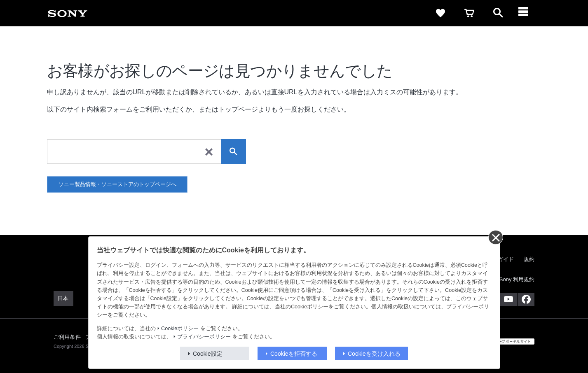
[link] (68, 13)
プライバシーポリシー (204, 337)
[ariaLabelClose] (527, 13)
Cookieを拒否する (294, 354)
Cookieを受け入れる (374, 354)
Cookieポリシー (180, 329)
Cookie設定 (208, 354)
